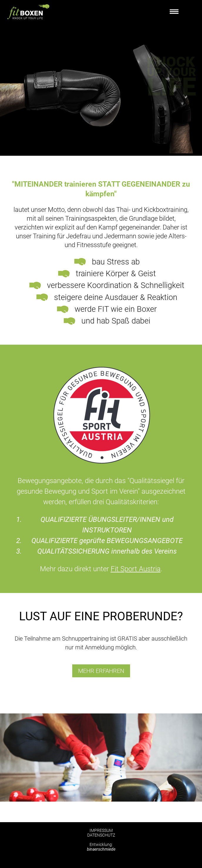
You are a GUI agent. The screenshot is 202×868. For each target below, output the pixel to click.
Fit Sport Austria (136, 569)
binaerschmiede (101, 849)
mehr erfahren (101, 671)
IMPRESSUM (101, 830)
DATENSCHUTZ (101, 835)
